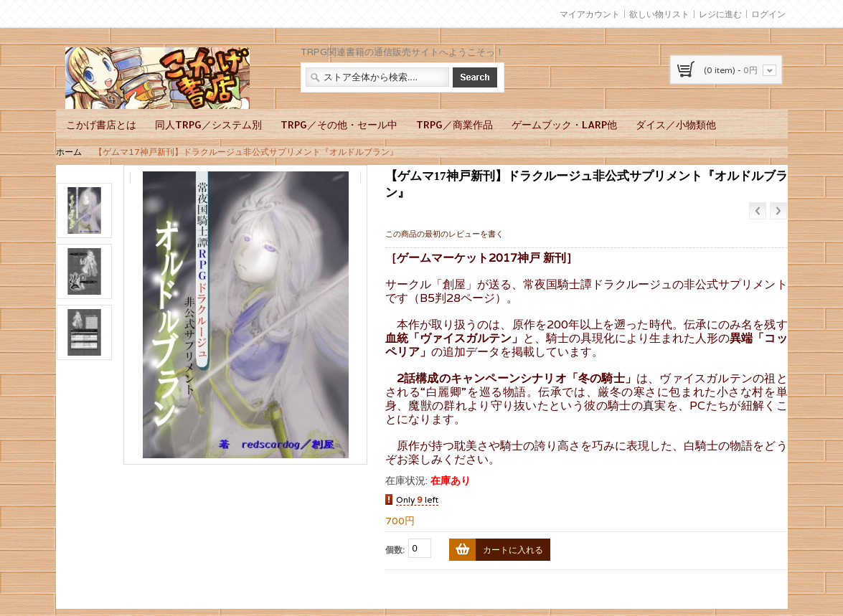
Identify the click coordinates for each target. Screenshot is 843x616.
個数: (395, 550)
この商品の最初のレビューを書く (444, 234)
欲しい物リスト (659, 14)
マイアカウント (590, 14)
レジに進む (720, 14)
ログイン (768, 14)
